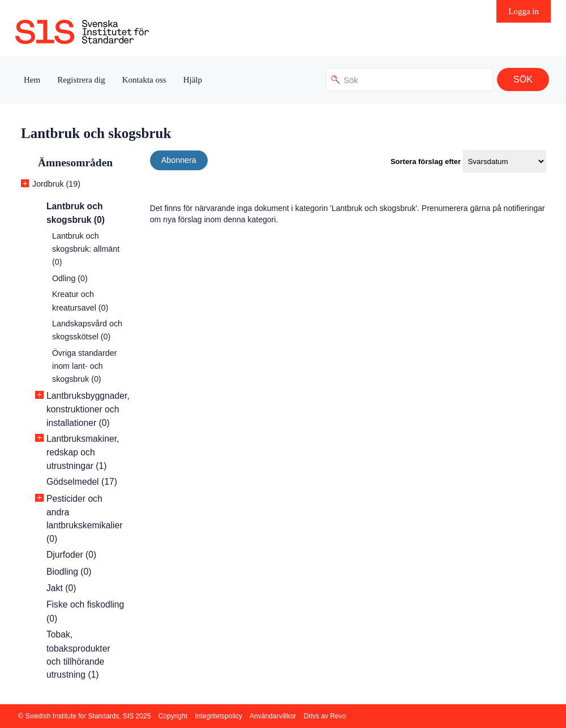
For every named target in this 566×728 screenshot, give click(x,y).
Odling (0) (70, 278)
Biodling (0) (69, 572)
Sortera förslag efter (426, 161)
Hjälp (193, 80)
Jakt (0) (61, 588)
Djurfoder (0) (71, 555)
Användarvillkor (273, 716)
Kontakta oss (144, 80)
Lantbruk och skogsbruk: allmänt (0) (86, 249)
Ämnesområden (75, 163)
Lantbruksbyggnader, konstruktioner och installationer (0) (88, 409)
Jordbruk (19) (56, 184)
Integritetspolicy (218, 716)
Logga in (524, 11)
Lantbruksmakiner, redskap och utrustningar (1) (83, 452)
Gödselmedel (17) (82, 482)
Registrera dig (81, 80)
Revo (338, 716)
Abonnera (179, 160)
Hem (32, 80)
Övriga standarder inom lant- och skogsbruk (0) (84, 366)
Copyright (173, 716)
